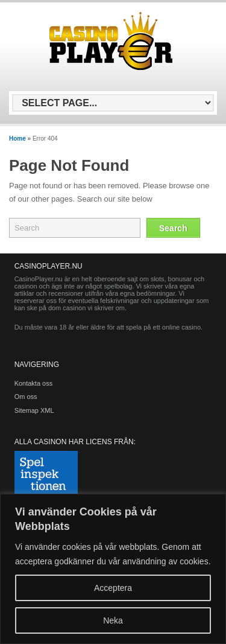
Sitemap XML (34, 410)
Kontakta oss (34, 383)
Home (17, 139)
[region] (113, 569)
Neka (113, 620)
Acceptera (113, 588)
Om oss (26, 397)
